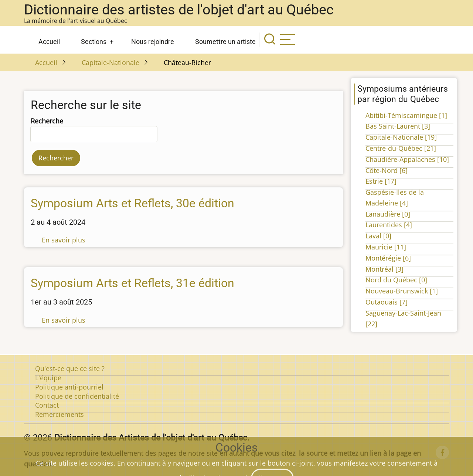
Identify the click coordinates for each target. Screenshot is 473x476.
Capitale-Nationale (110, 62)
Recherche (47, 121)
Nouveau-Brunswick (402, 291)
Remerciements (59, 414)
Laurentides (389, 225)
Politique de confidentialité (77, 396)
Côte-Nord (387, 170)
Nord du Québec (396, 280)
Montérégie (388, 258)
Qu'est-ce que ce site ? (70, 368)
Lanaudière (388, 214)
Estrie (381, 181)
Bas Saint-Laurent (398, 126)
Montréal (384, 269)
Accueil (49, 42)
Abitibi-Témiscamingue (406, 115)
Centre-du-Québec (401, 148)
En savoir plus (64, 240)
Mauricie (386, 247)
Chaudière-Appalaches (407, 159)
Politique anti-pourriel (69, 387)
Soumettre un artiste (225, 42)
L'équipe (48, 378)
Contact (47, 405)
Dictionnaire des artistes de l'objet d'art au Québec (179, 10)
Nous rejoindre (153, 42)
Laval (378, 236)
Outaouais (387, 302)
